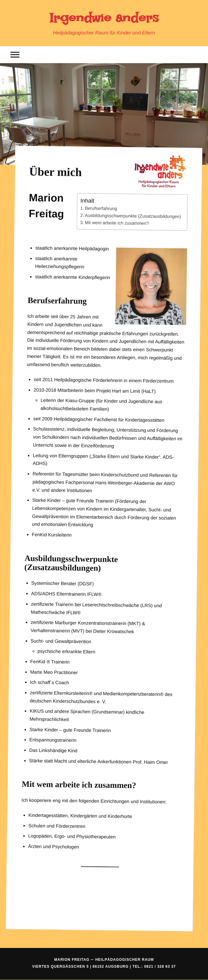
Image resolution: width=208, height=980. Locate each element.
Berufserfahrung (101, 208)
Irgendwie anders (104, 18)
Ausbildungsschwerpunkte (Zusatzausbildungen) (133, 216)
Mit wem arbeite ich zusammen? (117, 223)
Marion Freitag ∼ (104, 960)
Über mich (55, 171)
